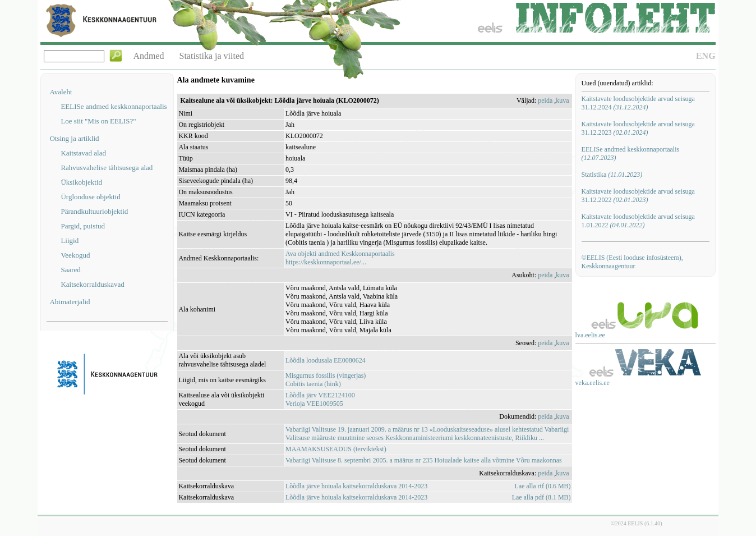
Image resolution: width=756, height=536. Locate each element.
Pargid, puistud (83, 226)
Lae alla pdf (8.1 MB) (541, 497)
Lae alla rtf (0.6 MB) (542, 486)
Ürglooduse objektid (90, 197)
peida (545, 100)
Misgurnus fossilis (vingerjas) (326, 375)
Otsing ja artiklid (74, 138)
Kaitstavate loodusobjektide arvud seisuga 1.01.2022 (638, 221)
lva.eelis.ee (590, 335)
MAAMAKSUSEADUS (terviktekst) (336, 449)
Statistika (612, 175)
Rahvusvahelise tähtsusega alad (107, 168)
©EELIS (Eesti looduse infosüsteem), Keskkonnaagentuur (632, 262)
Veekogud (75, 255)
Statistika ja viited (212, 56)
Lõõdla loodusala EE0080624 (326, 360)
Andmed (148, 56)
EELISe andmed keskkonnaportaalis (114, 106)
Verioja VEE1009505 (314, 404)
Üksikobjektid (81, 182)
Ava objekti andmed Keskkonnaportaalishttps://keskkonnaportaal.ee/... (340, 258)
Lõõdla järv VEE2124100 (320, 395)
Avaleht (61, 92)
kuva (562, 100)
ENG (706, 56)
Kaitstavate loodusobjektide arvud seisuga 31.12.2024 (638, 103)
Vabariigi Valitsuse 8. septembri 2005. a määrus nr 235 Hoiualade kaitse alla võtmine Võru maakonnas (424, 460)
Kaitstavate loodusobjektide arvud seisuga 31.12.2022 (638, 196)
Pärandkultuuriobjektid (94, 211)
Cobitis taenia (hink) (313, 384)
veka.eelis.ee (593, 383)
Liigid (70, 240)
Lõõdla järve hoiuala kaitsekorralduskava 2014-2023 (356, 486)
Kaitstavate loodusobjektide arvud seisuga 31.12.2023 (638, 128)
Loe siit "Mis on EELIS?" (98, 121)
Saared (70, 270)
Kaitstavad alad (83, 153)
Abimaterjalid (70, 302)
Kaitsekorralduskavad (92, 284)
